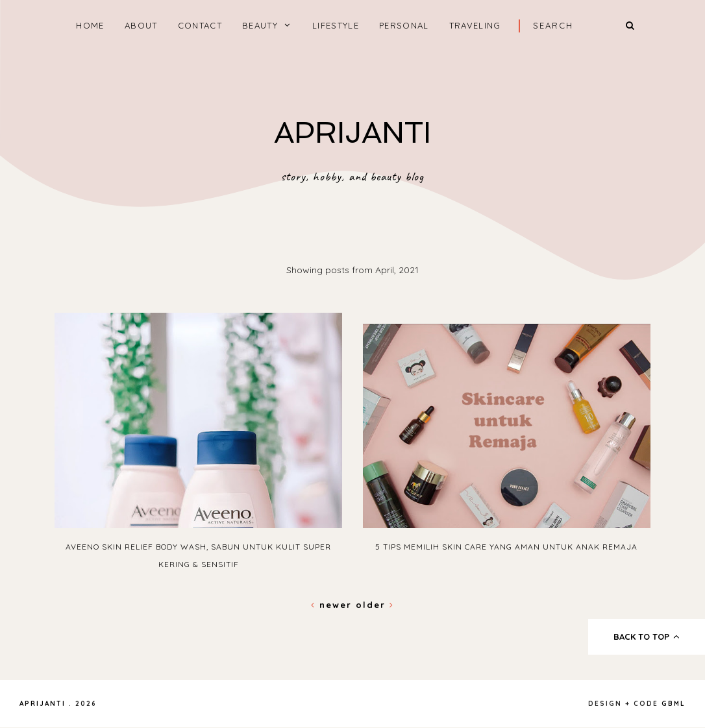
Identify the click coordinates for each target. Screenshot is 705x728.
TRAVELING (475, 25)
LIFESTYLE (336, 25)
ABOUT (141, 25)
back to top (647, 637)
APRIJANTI (352, 133)
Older (375, 605)
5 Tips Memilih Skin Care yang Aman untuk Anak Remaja (506, 547)
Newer (333, 605)
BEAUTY (260, 25)
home (90, 25)
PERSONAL (404, 25)
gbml (674, 704)
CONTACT (200, 25)
